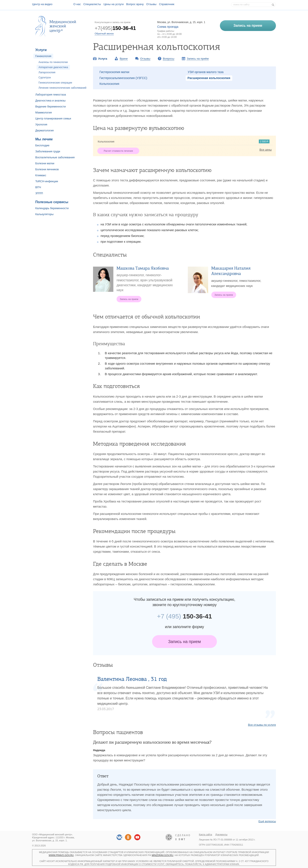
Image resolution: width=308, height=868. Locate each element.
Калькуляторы (44, 214)
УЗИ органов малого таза (206, 72)
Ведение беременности (50, 106)
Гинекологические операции (55, 83)
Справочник (167, 4)
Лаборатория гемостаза (51, 95)
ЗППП (39, 193)
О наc (77, 4)
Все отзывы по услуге (262, 725)
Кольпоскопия (109, 84)
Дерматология (44, 130)
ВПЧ (38, 187)
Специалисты (92, 4)
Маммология (44, 112)
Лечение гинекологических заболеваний (62, 88)
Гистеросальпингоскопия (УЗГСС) (123, 78)
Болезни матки (45, 163)
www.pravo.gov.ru (61, 855)
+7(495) (115, 28)
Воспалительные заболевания (55, 157)
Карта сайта (205, 834)
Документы (221, 834)
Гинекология (43, 56)
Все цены (266, 150)
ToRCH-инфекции (47, 181)
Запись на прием (184, 642)
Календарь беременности (52, 208)
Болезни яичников (47, 169)
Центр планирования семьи (53, 118)
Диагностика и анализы (50, 101)
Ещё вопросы (267, 821)
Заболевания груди (48, 151)
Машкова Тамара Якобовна (143, 268)
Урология (41, 124)
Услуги (41, 50)
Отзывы (151, 4)
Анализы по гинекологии (53, 62)
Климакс (41, 175)
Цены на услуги (114, 4)
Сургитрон (45, 78)
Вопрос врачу (135, 4)
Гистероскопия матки (114, 72)
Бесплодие (42, 145)
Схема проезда (168, 27)
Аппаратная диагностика (53, 67)
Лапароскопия (47, 72)
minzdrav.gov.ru (162, 855)
